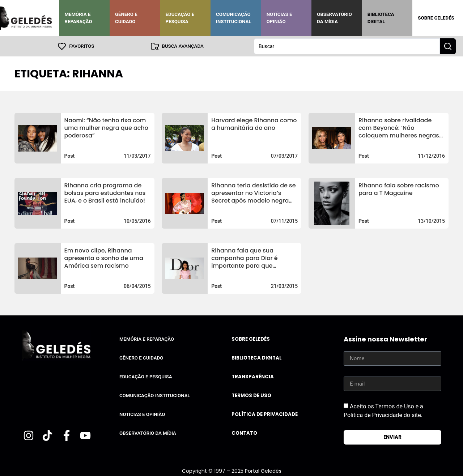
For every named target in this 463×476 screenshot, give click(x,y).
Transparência (253, 377)
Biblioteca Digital (381, 18)
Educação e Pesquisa (180, 18)
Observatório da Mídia (334, 18)
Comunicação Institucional (234, 18)
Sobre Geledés (436, 18)
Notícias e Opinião (279, 18)
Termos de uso (251, 396)
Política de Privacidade (265, 414)
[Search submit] (448, 46)
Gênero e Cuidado (126, 18)
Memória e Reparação (78, 18)
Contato (244, 433)
